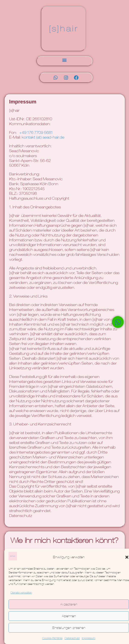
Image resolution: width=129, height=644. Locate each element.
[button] (127, 557)
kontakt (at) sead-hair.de (43, 138)
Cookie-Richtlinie (52, 638)
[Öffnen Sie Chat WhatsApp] (118, 322)
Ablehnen (69, 616)
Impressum (89, 638)
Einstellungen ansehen (69, 628)
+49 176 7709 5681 (36, 133)
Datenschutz (72, 638)
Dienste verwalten (21, 593)
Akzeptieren (69, 604)
